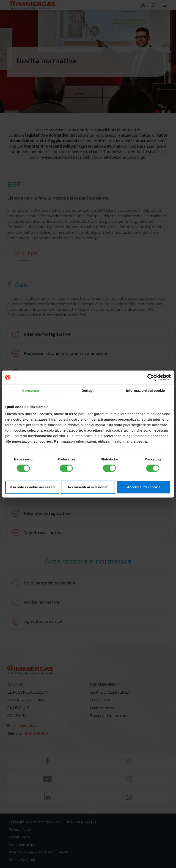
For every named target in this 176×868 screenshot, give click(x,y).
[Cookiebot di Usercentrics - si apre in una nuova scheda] (151, 377)
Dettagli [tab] (88, 391)
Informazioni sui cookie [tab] (145, 391)
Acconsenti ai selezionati (88, 487)
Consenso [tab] (31, 391)
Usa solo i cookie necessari (32, 487)
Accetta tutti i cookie (144, 487)
